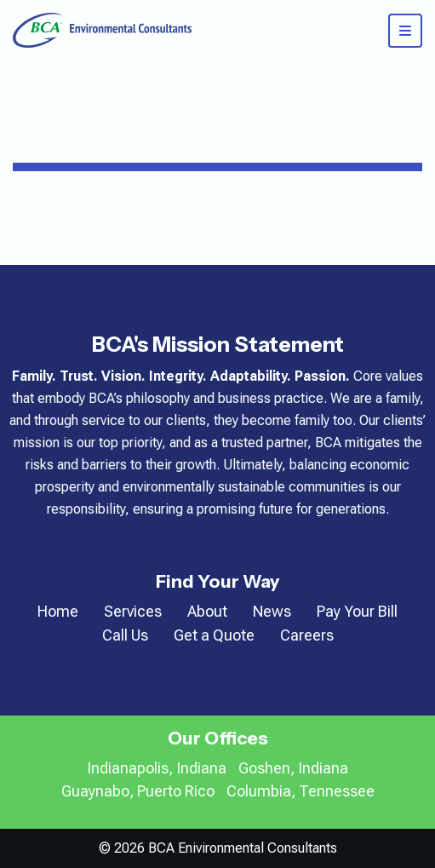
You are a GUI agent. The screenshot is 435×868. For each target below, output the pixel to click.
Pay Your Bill (357, 611)
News (272, 611)
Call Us (125, 635)
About (207, 611)
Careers (307, 635)
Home (58, 611)
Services (133, 611)
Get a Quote (214, 635)
